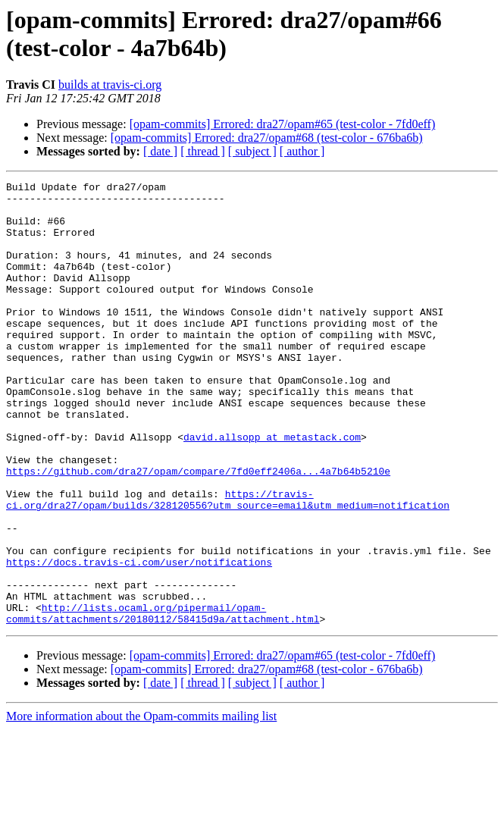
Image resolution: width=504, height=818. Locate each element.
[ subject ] (252, 151)
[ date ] (160, 151)
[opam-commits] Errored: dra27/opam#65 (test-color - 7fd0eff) (283, 124)
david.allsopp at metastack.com (272, 489)
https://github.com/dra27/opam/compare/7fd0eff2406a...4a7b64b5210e (198, 530)
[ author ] (302, 151)
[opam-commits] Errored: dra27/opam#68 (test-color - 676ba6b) (267, 138)
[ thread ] (203, 151)
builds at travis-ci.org (110, 85)
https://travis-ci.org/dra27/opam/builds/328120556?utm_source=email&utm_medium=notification (228, 564)
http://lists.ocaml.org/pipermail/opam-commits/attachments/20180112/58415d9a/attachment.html (163, 700)
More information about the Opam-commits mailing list (141, 805)
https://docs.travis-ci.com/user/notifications (139, 639)
